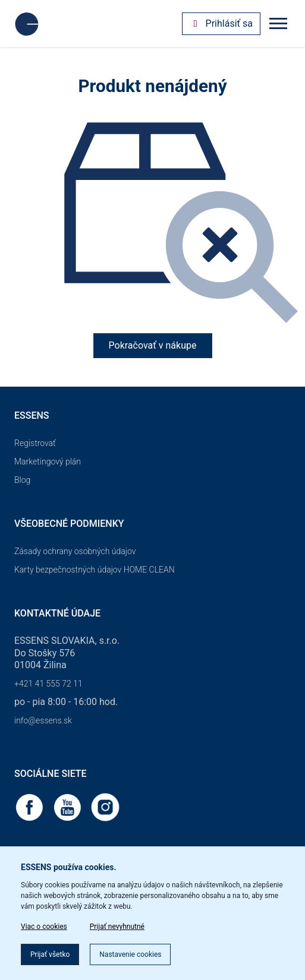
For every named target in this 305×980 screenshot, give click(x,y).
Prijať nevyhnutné (117, 927)
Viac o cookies (44, 927)
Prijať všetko (50, 954)
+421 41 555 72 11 (48, 684)
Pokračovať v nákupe (153, 345)
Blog (22, 480)
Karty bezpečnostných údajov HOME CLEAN (95, 570)
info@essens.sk (43, 720)
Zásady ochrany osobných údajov (75, 551)
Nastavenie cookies (130, 954)
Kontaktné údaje (57, 613)
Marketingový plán (48, 461)
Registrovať (35, 443)
